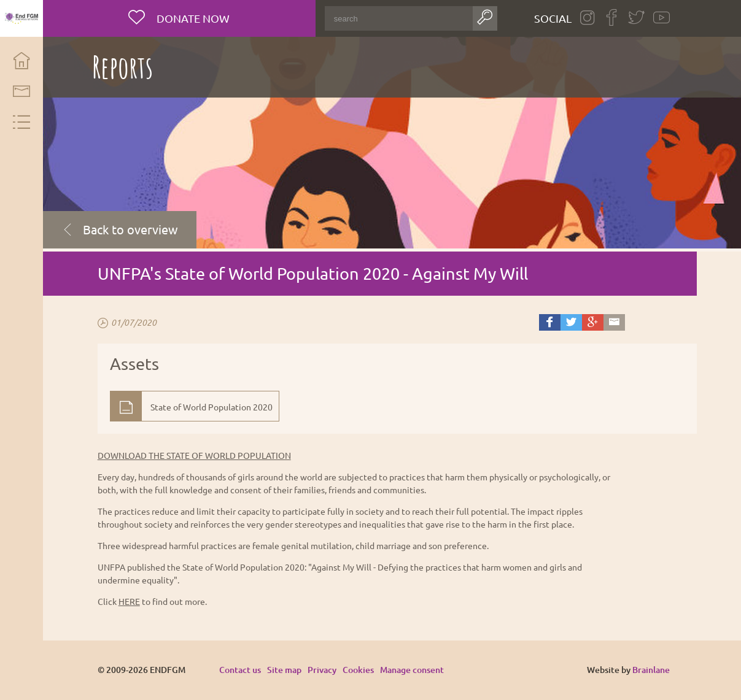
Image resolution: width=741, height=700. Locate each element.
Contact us (240, 670)
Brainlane (651, 670)
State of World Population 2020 (211, 407)
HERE (129, 601)
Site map (284, 670)
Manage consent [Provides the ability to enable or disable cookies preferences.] (412, 670)
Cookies (358, 670)
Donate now (192, 18)
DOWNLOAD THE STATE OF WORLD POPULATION (194, 455)
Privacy (322, 670)
